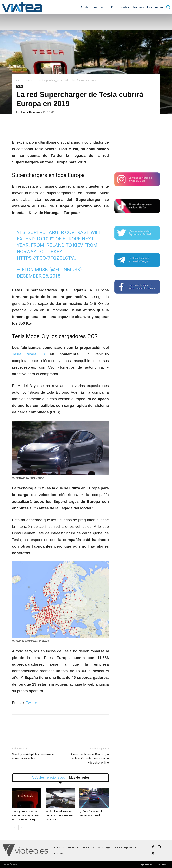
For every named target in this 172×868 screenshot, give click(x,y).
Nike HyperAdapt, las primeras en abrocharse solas (34, 756)
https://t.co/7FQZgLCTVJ (47, 258)
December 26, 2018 (39, 276)
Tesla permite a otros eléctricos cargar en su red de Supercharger (26, 815)
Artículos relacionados (48, 778)
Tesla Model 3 (28, 354)
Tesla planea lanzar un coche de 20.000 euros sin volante (59, 815)
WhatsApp (164, 864)
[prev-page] (14, 827)
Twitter (31, 703)
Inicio (19, 80)
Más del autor (79, 778)
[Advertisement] (137, 144)
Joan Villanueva (30, 112)
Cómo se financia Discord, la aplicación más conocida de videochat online (90, 758)
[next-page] (21, 827)
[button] (168, 7)
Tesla (29, 80)
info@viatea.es (145, 864)
